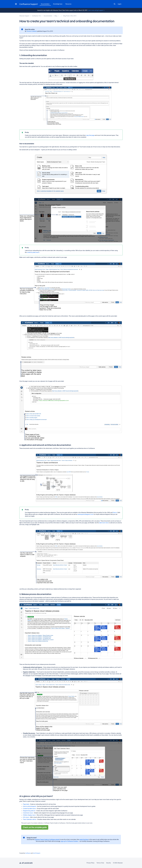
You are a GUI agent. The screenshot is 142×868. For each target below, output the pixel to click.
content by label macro (33, 252)
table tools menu (104, 523)
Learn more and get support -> (96, 10)
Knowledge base (58, 4)
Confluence (28, 853)
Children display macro (29, 815)
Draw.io (115, 513)
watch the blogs (84, 839)
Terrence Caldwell (32, 31)
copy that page (90, 135)
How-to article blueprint (30, 806)
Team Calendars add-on (30, 819)
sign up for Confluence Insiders (69, 841)
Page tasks (26, 804)
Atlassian (26, 863)
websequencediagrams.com (85, 514)
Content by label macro (29, 809)
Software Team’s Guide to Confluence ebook (47, 839)
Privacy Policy (90, 863)
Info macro (26, 817)
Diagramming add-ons (29, 811)
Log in (120, 4)
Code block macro (28, 813)
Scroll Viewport (37, 853)
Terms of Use (100, 863)
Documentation (45, 4)
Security (108, 863)
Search (115, 4)
